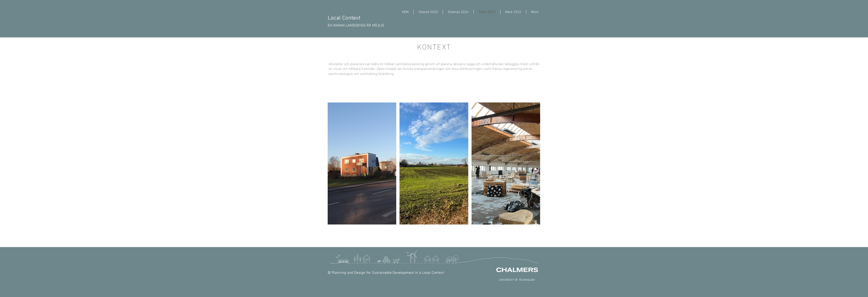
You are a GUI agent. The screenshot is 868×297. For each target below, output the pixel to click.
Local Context (345, 17)
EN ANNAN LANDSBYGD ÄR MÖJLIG (356, 25)
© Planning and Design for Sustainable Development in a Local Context (386, 272)
